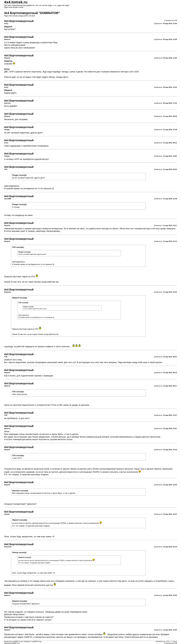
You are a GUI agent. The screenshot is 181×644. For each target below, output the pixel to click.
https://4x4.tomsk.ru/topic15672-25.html (20, 16)
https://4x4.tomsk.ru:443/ (14, 7)
